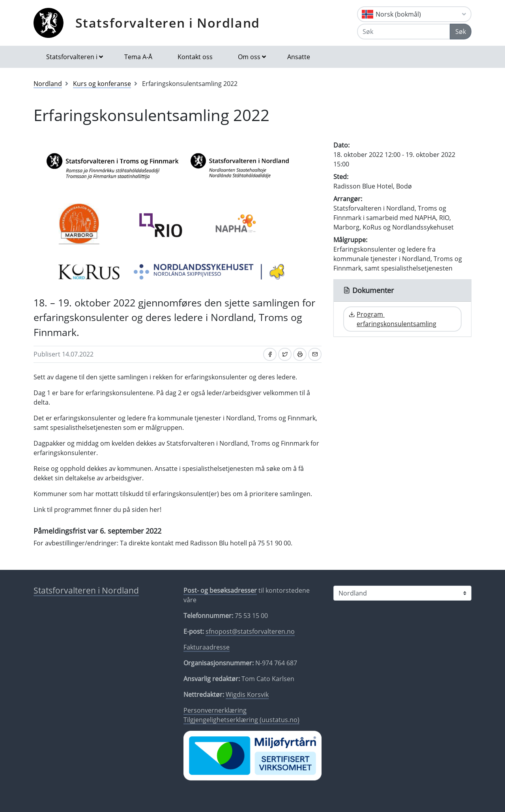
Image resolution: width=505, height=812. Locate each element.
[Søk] (404, 32)
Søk (461, 32)
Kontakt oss (195, 57)
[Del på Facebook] (270, 354)
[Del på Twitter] (285, 354)
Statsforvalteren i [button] (72, 57)
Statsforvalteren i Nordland (168, 23)
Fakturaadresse (207, 647)
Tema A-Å (138, 57)
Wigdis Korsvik (247, 694)
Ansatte (299, 57)
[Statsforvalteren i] (402, 593)
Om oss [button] (249, 57)
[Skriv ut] (300, 354)
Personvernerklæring (215, 710)
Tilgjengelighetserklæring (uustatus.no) (241, 720)
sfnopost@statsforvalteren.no (250, 631)
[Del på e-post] (315, 354)
